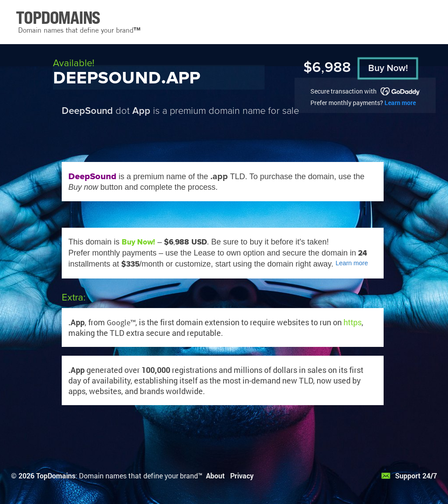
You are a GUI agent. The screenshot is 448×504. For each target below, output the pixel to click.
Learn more (400, 103)
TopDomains (56, 476)
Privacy (242, 476)
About (215, 476)
